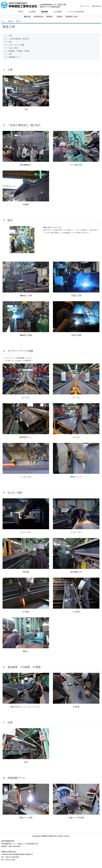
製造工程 (27, 17)
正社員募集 (58, 12)
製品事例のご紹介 (72, 17)
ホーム (3, 21)
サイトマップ (84, 6)
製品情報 (44, 12)
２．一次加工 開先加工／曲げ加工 (17, 39)
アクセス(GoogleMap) (76, 12)
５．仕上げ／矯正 (12, 48)
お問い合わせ (96, 6)
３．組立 (9, 42)
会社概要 (32, 12)
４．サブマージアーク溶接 (15, 45)
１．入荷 (9, 36)
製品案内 (49, 17)
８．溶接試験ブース (13, 57)
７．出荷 (9, 54)
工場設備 (59, 17)
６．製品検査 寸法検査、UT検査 (17, 51)
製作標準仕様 (38, 17)
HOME (20, 12)
